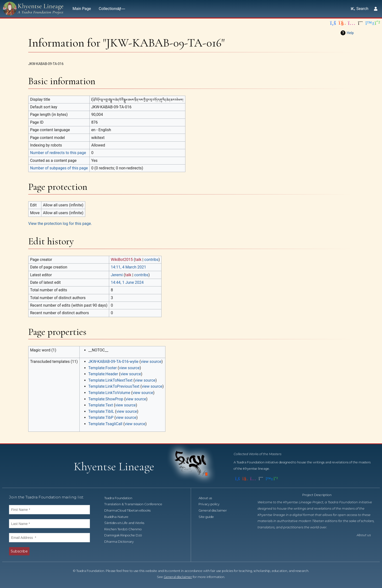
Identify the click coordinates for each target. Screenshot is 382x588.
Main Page (82, 9)
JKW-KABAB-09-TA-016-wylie (114, 362)
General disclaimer (215, 510)
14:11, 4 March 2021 (129, 267)
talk (138, 260)
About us (208, 498)
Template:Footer (103, 368)
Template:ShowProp (106, 399)
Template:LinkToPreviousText (114, 386)
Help (350, 33)
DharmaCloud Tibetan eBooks (130, 510)
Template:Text (101, 405)
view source (151, 362)
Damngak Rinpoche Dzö (126, 535)
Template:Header (103, 374)
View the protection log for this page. (60, 224)
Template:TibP (101, 418)
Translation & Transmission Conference (136, 504)
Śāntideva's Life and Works (127, 523)
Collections (111, 9)
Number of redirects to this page (58, 153)
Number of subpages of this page (59, 168)
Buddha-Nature (119, 517)
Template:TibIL (101, 411)
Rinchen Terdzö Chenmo (126, 529)
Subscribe (19, 551)
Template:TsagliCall (105, 424)
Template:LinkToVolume (109, 393)
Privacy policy (212, 504)
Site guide (209, 517)
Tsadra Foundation (121, 498)
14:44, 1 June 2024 (127, 282)
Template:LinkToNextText (110, 380)
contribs (151, 260)
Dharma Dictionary (122, 542)
